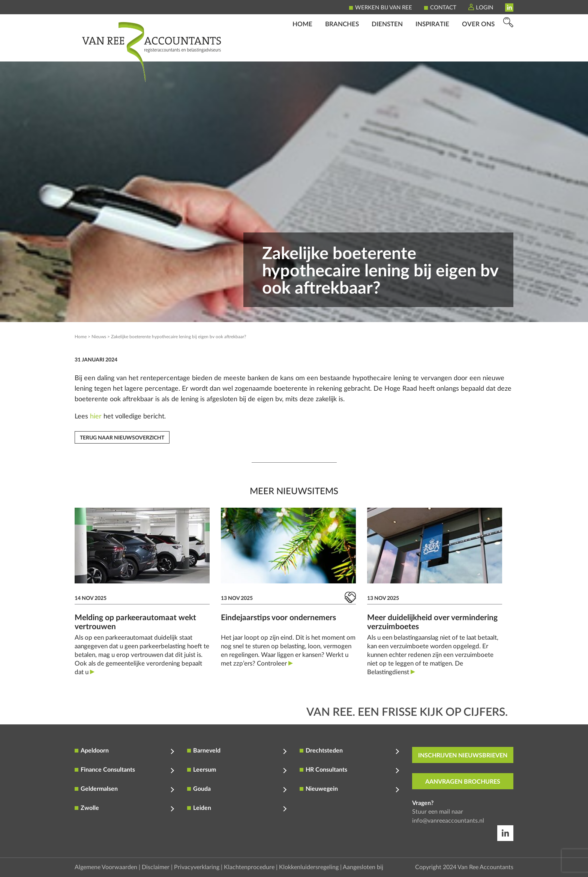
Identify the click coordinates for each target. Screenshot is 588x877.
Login (484, 8)
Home (302, 51)
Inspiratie (432, 51)
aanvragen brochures (463, 782)
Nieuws (99, 337)
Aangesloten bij (363, 867)
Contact (443, 8)
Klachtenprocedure (249, 867)
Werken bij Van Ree (384, 8)
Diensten (387, 51)
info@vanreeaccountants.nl (448, 821)
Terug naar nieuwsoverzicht (122, 438)
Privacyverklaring (197, 867)
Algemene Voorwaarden (106, 867)
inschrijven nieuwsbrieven (463, 756)
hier (96, 417)
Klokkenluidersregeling (309, 867)
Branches (342, 51)
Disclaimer (156, 867)
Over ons (478, 51)
